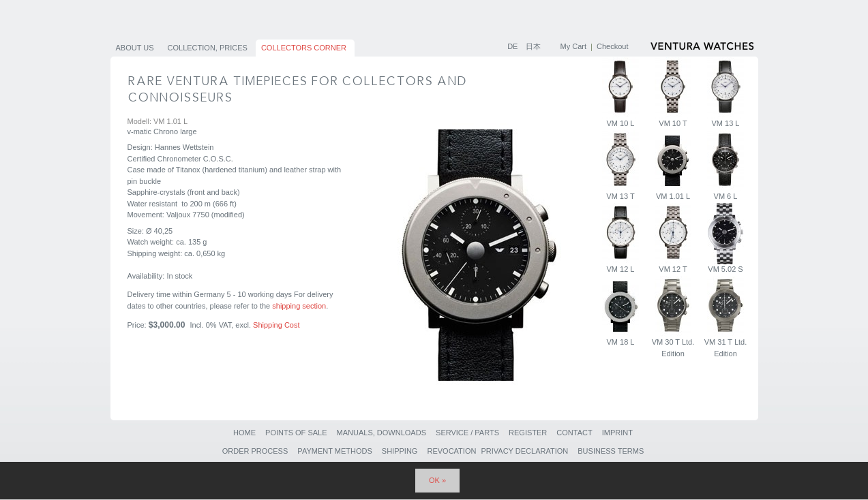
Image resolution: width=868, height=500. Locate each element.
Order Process (255, 451)
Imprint (617, 433)
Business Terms (611, 451)
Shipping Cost (276, 325)
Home (244, 433)
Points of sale (296, 433)
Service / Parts (467, 433)
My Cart (574, 46)
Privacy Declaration (524, 451)
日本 (533, 46)
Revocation (451, 451)
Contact (574, 433)
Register (528, 433)
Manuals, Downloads (381, 433)
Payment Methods (334, 451)
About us (135, 48)
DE (513, 46)
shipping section (299, 306)
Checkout (612, 46)
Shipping (400, 451)
